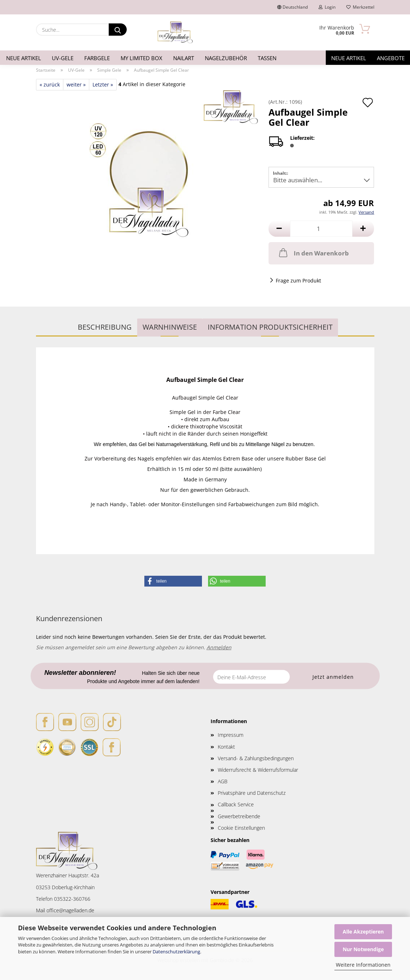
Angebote (391, 58)
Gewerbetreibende (239, 816)
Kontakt (226, 747)
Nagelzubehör (226, 58)
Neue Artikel (24, 58)
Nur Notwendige (363, 949)
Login (327, 7)
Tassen (267, 58)
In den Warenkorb (313, 253)
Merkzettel (360, 7)
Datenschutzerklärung (176, 952)
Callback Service (236, 804)
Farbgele (97, 58)
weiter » (76, 84)
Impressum (231, 735)
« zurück (50, 84)
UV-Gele (63, 58)
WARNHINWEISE (170, 327)
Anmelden (219, 647)
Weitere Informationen (363, 965)
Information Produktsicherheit (270, 327)
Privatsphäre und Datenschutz (252, 793)
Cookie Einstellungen (241, 828)
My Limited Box (141, 58)
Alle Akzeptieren (363, 932)
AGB (223, 781)
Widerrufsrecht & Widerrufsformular (258, 770)
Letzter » (103, 84)
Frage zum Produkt (298, 280)
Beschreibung (105, 327)
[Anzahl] (321, 229)
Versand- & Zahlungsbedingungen (256, 758)
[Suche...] (118, 30)
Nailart (184, 58)
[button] (279, 229)
